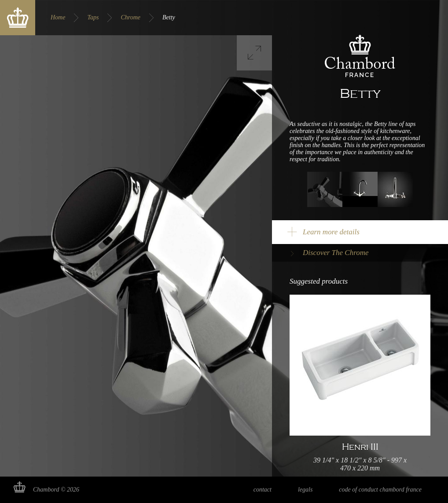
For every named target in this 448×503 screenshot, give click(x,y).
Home (58, 17)
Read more (360, 385)
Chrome (130, 17)
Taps (93, 17)
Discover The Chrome (336, 253)
